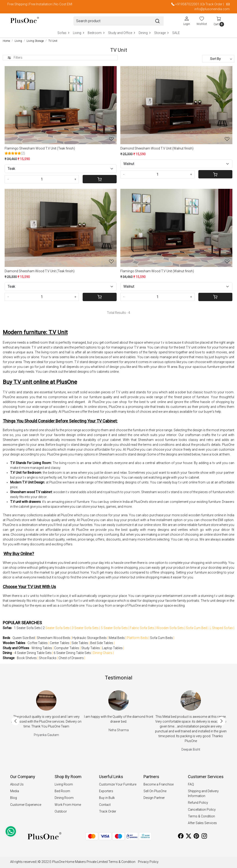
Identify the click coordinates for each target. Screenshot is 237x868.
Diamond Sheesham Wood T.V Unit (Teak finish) (40, 271)
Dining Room (64, 798)
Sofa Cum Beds (161, 638)
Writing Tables (42, 648)
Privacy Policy (148, 862)
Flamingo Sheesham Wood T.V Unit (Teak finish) (40, 148)
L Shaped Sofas (221, 628)
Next (221, 721)
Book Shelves (27, 658)
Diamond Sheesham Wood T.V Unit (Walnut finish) (157, 148)
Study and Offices (16, 648)
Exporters (106, 791)
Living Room (64, 784)
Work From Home (68, 805)
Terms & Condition (201, 816)
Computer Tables (67, 648)
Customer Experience (26, 805)
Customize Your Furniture (118, 784)
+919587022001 (187, 4)
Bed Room (62, 791)
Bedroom (96, 33)
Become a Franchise (159, 784)
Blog (14, 798)
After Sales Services (202, 823)
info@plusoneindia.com (212, 9)
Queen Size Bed (24, 638)
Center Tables (60, 643)
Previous (16, 721)
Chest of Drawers (71, 658)
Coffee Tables (38, 643)
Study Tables (91, 648)
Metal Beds (117, 638)
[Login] (187, 21)
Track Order (214, 4)
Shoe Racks (48, 658)
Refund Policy (198, 803)
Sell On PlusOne (155, 791)
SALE (176, 33)
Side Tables (80, 643)
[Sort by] (218, 59)
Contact (105, 805)
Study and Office (121, 33)
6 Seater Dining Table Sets (72, 653)
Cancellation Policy (202, 810)
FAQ (191, 784)
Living (78, 33)
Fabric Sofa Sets (142, 628)
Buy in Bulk (107, 798)
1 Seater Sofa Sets (27, 628)
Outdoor (61, 811)
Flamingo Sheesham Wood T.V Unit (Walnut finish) (157, 271)
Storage (161, 33)
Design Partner (154, 798)
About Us (17, 784)
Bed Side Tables (102, 643)
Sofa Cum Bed (196, 628)
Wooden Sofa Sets (170, 628)
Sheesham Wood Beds (54, 638)
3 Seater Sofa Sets (85, 628)
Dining (144, 33)
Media (15, 791)
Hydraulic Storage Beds (90, 638)
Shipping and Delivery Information (203, 793)
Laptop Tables (112, 648)
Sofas (63, 33)
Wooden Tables (14, 643)
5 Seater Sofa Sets (114, 628)
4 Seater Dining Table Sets (33, 653)
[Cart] (100, 179)
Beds (6, 638)
